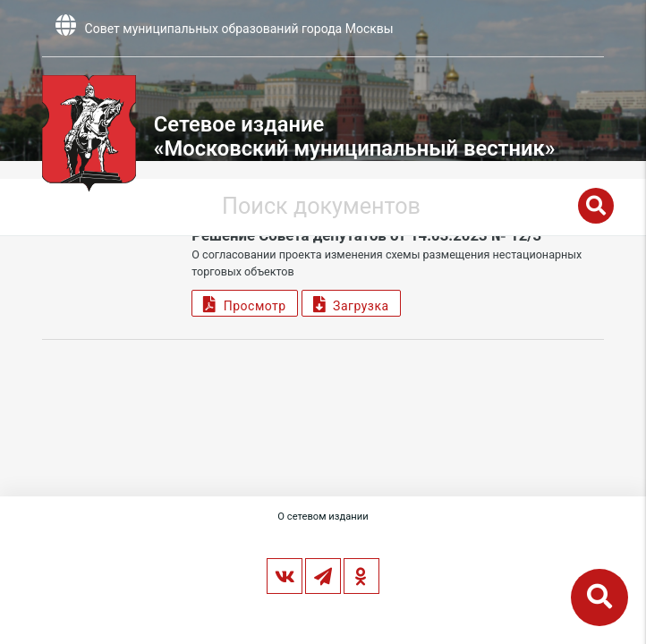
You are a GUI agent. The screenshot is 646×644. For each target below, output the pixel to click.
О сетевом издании (323, 517)
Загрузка (351, 304)
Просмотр (244, 304)
